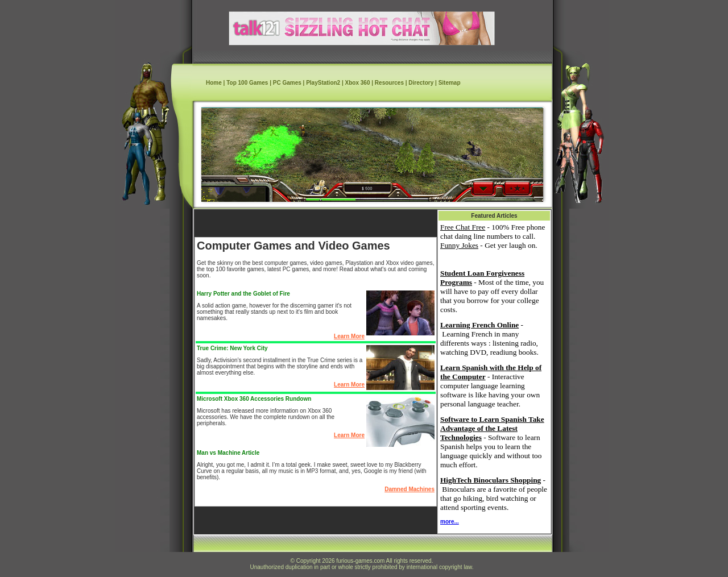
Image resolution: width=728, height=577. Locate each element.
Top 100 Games (247, 83)
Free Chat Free (463, 227)
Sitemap (450, 83)
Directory (421, 83)
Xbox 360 (358, 83)
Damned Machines (409, 489)
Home (214, 83)
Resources (389, 83)
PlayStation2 (323, 83)
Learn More (349, 336)
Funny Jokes (459, 245)
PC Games (287, 83)
